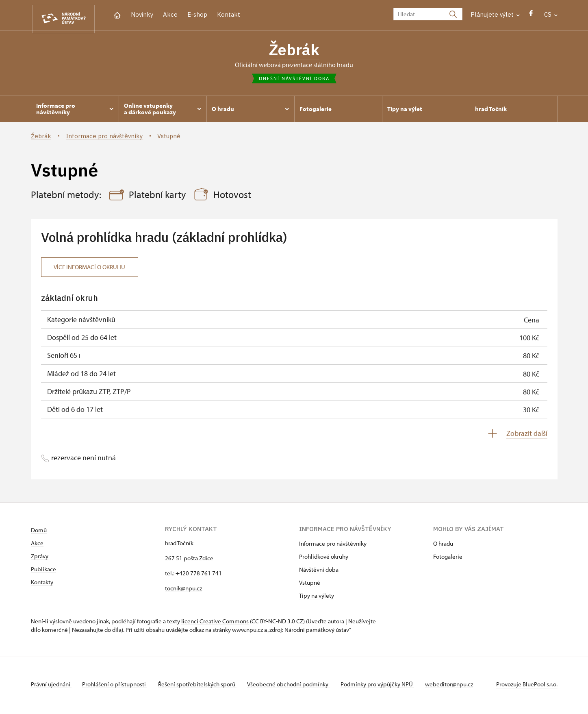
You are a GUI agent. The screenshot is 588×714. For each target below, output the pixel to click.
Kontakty (42, 585)
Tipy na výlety (317, 598)
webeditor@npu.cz (460, 687)
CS (551, 14)
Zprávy (40, 559)
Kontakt (229, 14)
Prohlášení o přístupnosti (117, 687)
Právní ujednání (51, 687)
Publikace (43, 572)
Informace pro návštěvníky (333, 546)
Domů (39, 533)
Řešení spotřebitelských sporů (202, 687)
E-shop (197, 14)
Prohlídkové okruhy (324, 559)
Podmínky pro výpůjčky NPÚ (386, 687)
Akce (170, 14)
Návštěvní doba (319, 572)
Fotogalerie (448, 559)
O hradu (443, 546)
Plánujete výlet (495, 14)
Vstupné (310, 585)
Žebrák (294, 51)
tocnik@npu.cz (183, 591)
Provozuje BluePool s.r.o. (527, 687)
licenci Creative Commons (215, 624)
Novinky (142, 14)
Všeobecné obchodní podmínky (295, 687)
